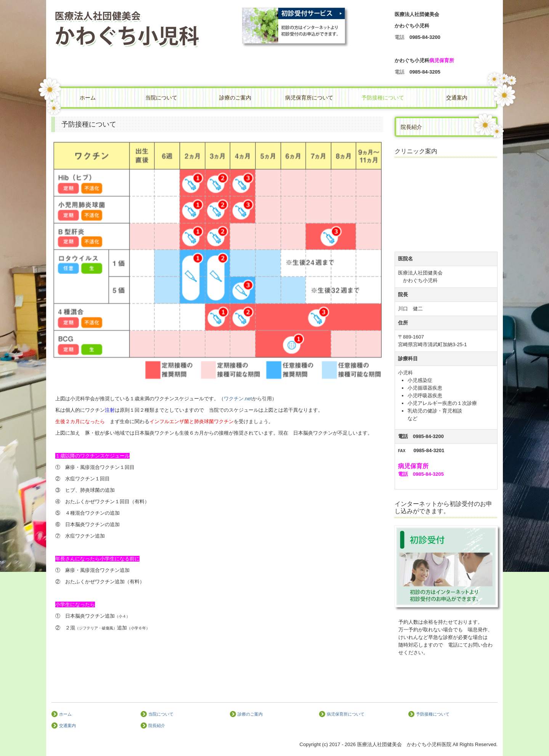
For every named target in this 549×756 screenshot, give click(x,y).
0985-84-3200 (428, 436)
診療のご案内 (235, 98)
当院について (161, 98)
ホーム (88, 98)
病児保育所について (309, 98)
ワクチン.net (238, 399)
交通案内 (457, 98)
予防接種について (383, 98)
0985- (425, 37)
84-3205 (431, 72)
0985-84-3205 (428, 474)
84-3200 (431, 37)
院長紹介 (411, 127)
